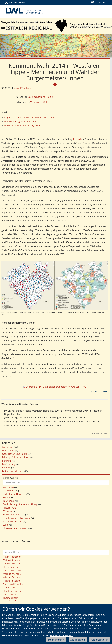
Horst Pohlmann (12, 591)
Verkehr (6, 468)
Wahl (45, 102)
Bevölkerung (9, 464)
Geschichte (9, 491)
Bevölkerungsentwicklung (17, 518)
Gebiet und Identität (13, 471)
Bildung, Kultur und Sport (16, 457)
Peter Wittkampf (12, 557)
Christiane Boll (11, 594)
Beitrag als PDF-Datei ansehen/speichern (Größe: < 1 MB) (57, 387)
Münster (8, 511)
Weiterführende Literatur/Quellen (22, 126)
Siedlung (7, 461)
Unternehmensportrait (15, 528)
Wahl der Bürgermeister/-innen (21, 122)
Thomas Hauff (11, 598)
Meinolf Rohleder (23, 88)
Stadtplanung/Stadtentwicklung (20, 504)
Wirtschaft (8, 447)
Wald (6, 525)
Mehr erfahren (56, 640)
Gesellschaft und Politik (40, 97)
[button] (8, 46)
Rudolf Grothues (12, 564)
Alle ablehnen (78, 640)
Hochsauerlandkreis (14, 515)
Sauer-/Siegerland (13, 521)
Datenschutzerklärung (62, 635)
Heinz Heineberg (12, 567)
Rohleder (78, 139)
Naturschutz (10, 508)
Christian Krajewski (13, 570)
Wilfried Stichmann (13, 577)
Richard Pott (10, 588)
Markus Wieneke (12, 574)
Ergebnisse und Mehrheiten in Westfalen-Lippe (29, 118)
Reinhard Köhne (12, 581)
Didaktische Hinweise (14, 494)
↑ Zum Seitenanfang (99, 392)
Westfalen (36, 102)
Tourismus (9, 501)
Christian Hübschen (14, 584)
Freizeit (7, 497)
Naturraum (8, 450)
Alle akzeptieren (100, 640)
